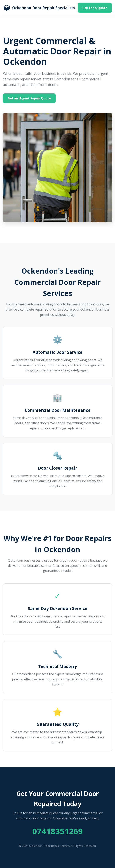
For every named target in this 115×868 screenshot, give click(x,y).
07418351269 (58, 831)
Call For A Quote (95, 8)
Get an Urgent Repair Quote (29, 98)
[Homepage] (39, 8)
